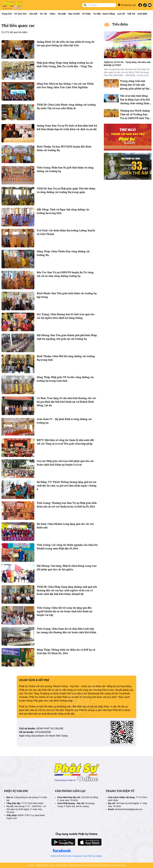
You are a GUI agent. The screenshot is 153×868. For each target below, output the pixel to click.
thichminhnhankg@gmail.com (129, 809)
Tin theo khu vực (127, 5)
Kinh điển (143, 14)
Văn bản (62, 14)
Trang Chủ (7, 14)
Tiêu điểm (120, 24)
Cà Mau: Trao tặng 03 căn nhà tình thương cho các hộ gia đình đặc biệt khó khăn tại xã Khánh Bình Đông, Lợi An (66, 402)
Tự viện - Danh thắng (104, 14)
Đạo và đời (74, 14)
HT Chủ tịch (21, 14)
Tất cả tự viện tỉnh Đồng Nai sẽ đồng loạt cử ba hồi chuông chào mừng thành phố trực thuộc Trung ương (135, 103)
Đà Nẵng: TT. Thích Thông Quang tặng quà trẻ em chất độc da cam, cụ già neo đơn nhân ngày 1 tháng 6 (67, 486)
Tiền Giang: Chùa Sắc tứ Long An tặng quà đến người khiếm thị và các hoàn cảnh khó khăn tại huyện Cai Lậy (65, 611)
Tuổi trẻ (131, 14)
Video (52, 14)
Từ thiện (86, 14)
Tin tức (43, 14)
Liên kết (33, 14)
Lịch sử (121, 14)
